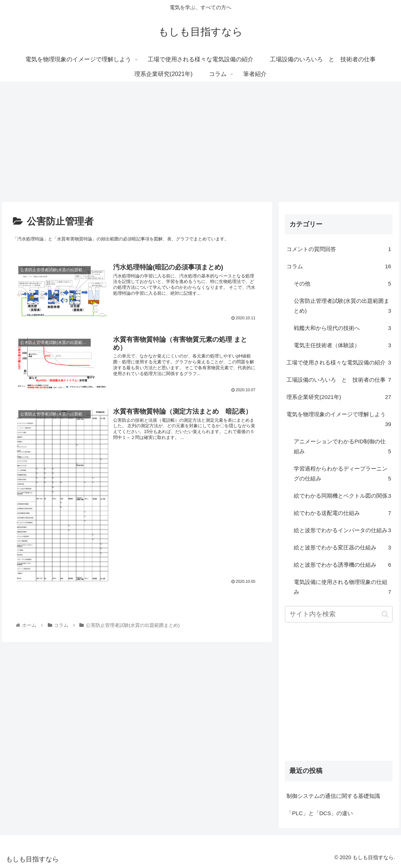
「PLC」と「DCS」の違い (320, 813)
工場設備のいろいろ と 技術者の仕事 (339, 380)
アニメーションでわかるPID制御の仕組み (342, 447)
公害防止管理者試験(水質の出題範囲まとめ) (342, 307)
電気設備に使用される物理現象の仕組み (342, 588)
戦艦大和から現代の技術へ (342, 328)
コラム (339, 266)
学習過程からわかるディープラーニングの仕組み (342, 474)
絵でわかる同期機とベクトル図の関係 (342, 496)
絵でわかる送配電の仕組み (342, 513)
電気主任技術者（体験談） (342, 345)
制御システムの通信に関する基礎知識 (333, 796)
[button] (385, 614)
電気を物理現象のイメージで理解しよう (339, 420)
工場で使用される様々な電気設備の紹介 (339, 362)
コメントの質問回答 (339, 249)
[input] (339, 614)
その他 (342, 284)
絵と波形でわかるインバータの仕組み (342, 530)
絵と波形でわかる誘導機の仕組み (342, 565)
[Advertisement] (201, 142)
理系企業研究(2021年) (339, 397)
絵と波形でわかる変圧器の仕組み (342, 547)
